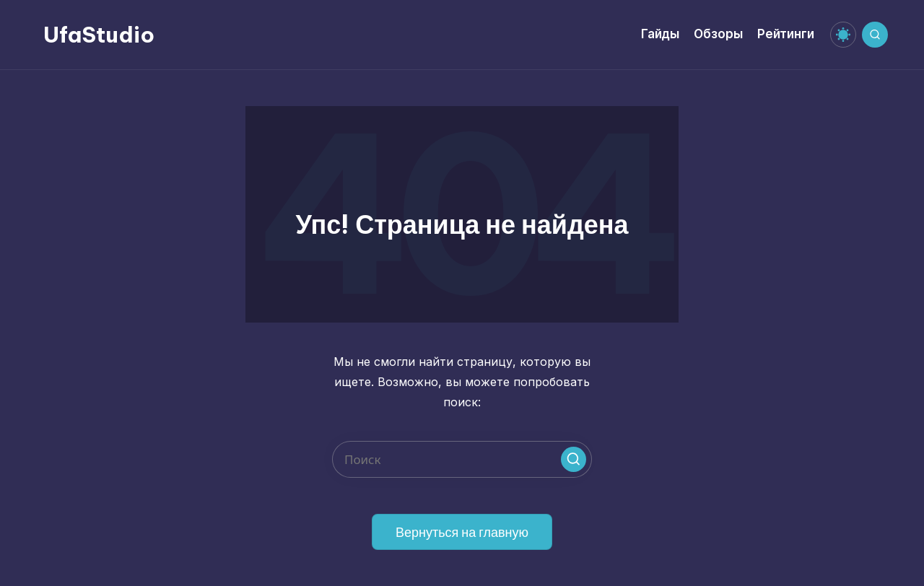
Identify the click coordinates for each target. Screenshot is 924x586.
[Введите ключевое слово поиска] (462, 459)
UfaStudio (99, 35)
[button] (574, 459)
